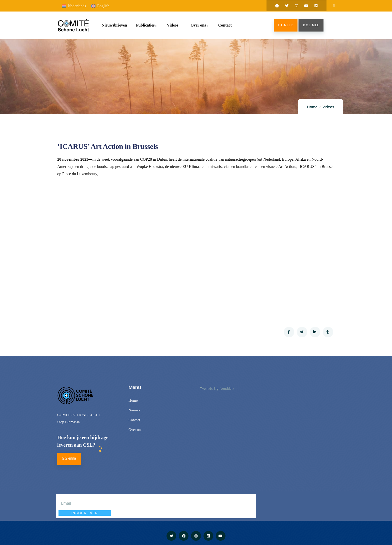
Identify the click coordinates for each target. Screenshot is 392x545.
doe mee (311, 25)
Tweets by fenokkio (217, 388)
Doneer (286, 25)
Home (312, 107)
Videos (328, 107)
